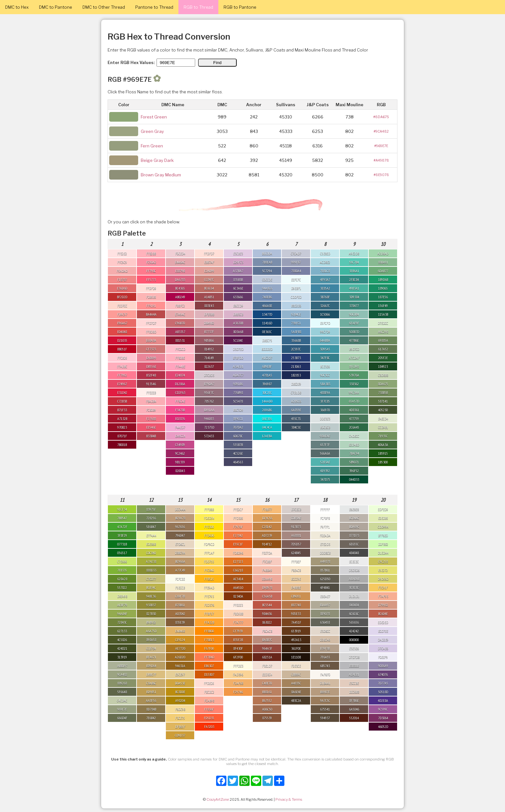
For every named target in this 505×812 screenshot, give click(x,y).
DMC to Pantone (56, 7)
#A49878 (381, 160)
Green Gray (152, 131)
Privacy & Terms (289, 799)
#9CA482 (381, 131)
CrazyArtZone (218, 799)
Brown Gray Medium (161, 175)
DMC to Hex (17, 7)
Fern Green (152, 146)
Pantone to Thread (154, 7)
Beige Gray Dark (157, 160)
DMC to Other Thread (104, 7)
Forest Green (154, 117)
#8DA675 (381, 117)
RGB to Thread (198, 7)
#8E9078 (381, 175)
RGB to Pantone (240, 7)
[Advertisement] (473, 715)
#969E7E (381, 146)
